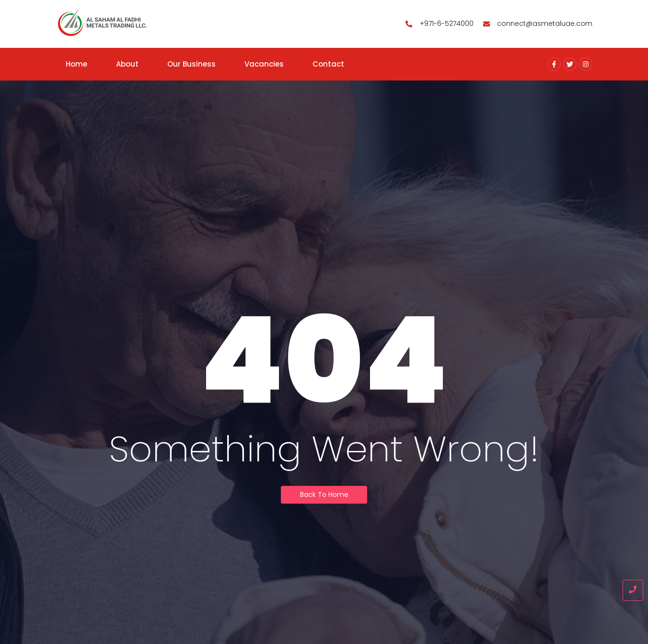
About (127, 64)
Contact (328, 64)
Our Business (191, 64)
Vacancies (264, 64)
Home (76, 64)
